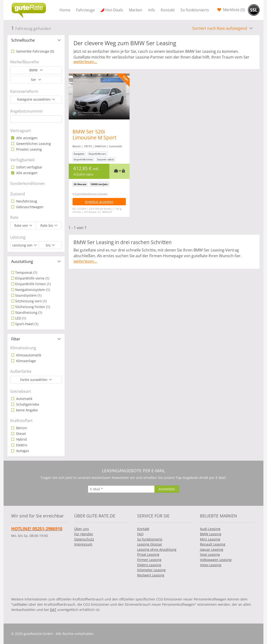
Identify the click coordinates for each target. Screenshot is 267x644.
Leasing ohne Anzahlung (157, 549)
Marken (136, 10)
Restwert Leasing (151, 575)
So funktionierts (195, 10)
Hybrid (21, 439)
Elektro (21, 445)
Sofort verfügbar (29, 167)
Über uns (82, 529)
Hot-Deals (114, 10)
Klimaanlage (26, 361)
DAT (53, 610)
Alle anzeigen (26, 138)
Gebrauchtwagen (29, 207)
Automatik (24, 399)
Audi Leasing (210, 529)
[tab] (36, 40)
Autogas (22, 451)
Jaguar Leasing (212, 549)
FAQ (140, 534)
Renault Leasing (213, 544)
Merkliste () (233, 10)
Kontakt (168, 10)
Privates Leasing (29, 149)
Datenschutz (84, 539)
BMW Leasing (211, 534)
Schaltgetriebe (27, 404)
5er (34, 80)
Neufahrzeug (26, 201)
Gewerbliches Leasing (33, 144)
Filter (16, 339)
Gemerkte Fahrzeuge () (35, 51)
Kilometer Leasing (151, 570)
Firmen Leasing (149, 560)
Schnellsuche (23, 40)
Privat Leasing (148, 554)
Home (65, 10)
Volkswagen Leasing (216, 560)
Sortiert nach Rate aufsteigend (220, 28)
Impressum (83, 544)
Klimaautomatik (28, 355)
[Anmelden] (167, 489)
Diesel (21, 434)
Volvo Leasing (211, 565)
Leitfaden (20, 604)
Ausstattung (22, 261)
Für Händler (84, 534)
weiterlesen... (85, 62)
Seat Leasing (210, 554)
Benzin (21, 428)
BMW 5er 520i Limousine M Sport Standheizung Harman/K (94, 140)
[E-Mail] (121, 489)
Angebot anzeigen (99, 202)
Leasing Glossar (150, 544)
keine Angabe (27, 410)
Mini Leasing (210, 539)
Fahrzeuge (85, 10)
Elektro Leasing (149, 565)
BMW (34, 70)
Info (152, 10)
